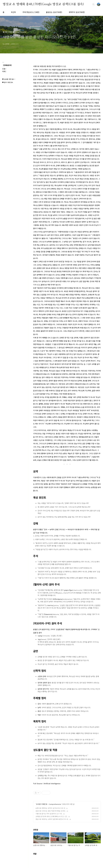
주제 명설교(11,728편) (31, 12)
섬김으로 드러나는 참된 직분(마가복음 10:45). (51, 811)
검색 (94, 4)
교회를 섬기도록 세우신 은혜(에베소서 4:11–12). (51, 816)
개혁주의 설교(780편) (77, 12)
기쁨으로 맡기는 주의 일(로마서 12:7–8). (49, 814)
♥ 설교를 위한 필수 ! (9, 79)
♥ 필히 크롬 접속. (8, 82)
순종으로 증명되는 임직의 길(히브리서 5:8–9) (50, 808)
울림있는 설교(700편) (54, 12)
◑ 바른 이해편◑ (42, 804)
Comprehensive (55, 804)
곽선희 (13, 12)
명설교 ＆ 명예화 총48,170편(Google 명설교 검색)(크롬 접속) (43, 4)
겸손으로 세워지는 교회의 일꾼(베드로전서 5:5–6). (52, 819)
